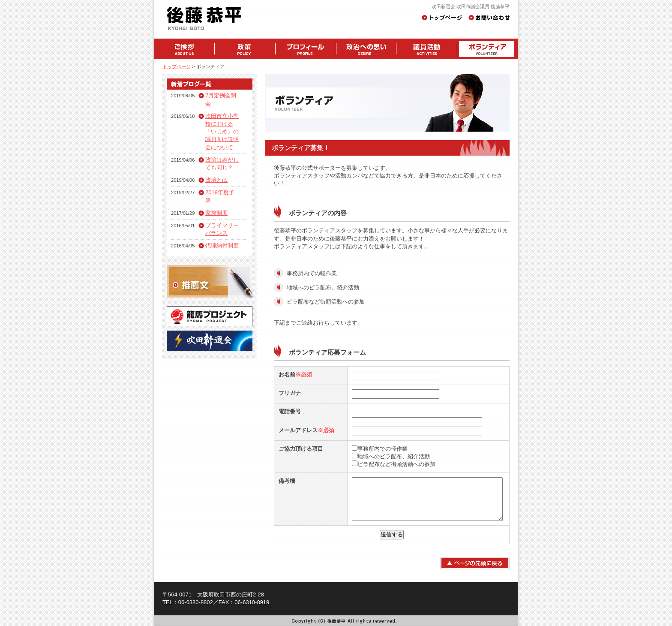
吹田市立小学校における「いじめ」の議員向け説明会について (222, 132)
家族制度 (216, 213)
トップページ (177, 66)
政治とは (216, 180)
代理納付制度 (222, 245)
